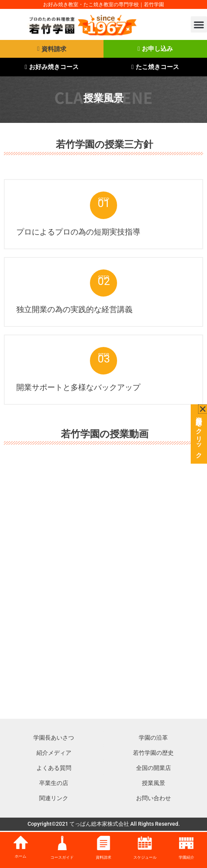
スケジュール (145, 857)
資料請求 (103, 857)
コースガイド (62, 857)
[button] (199, 24)
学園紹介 (186, 857)
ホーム (21, 856)
